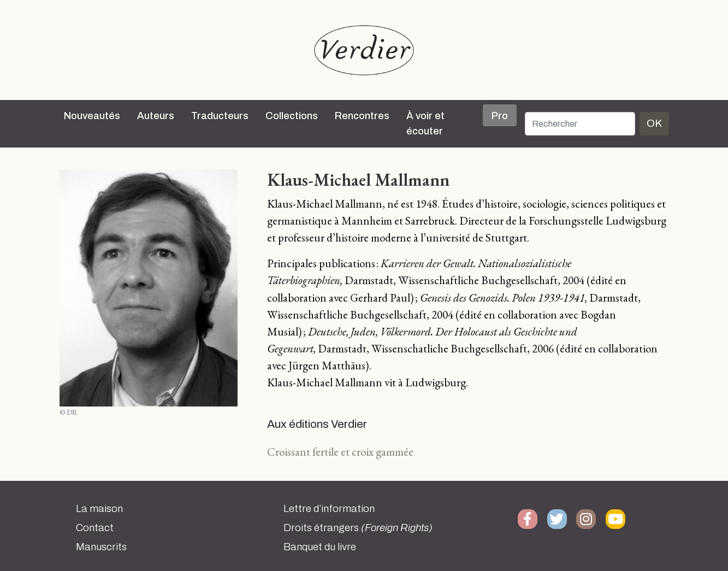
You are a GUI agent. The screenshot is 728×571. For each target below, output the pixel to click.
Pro (500, 116)
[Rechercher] (580, 124)
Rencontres (362, 116)
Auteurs (156, 116)
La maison (99, 509)
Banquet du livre (320, 547)
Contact (95, 528)
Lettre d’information (329, 509)
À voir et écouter (425, 123)
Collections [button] (292, 116)
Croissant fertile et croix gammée (340, 452)
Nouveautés (92, 116)
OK (654, 123)
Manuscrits (101, 547)
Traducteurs (220, 116)
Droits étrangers (358, 528)
